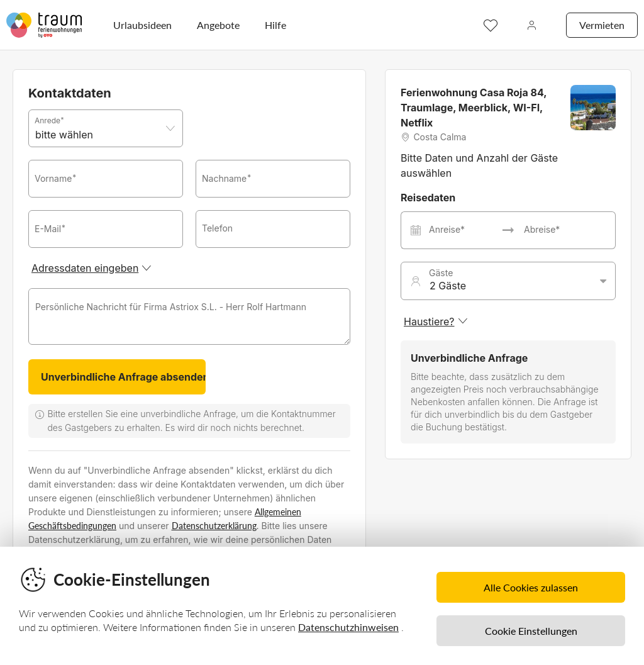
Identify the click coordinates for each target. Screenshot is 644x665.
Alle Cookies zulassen (531, 587)
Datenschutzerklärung (214, 526)
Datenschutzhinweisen (348, 627)
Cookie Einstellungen (531, 631)
